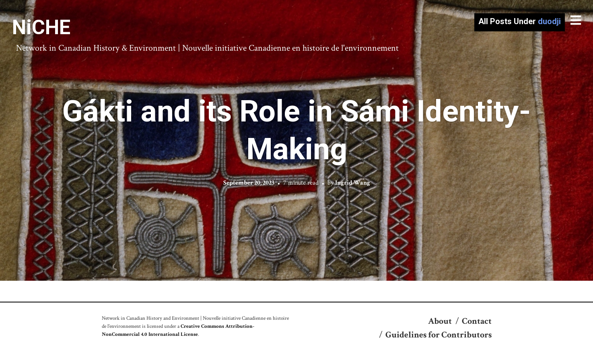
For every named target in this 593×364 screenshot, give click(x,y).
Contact (477, 321)
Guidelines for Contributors (439, 335)
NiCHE (41, 27)
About (440, 321)
